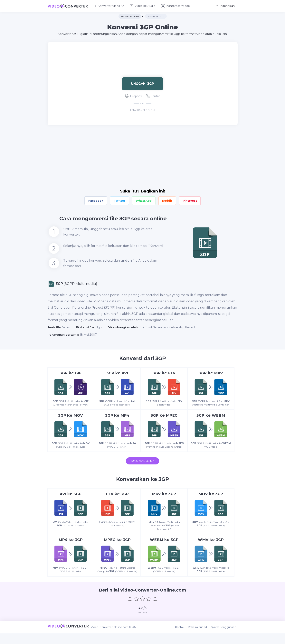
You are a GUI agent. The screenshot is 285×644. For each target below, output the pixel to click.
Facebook (96, 200)
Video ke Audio (142, 5)
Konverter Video (108, 5)
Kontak (183, 639)
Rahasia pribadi (200, 639)
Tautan (153, 96)
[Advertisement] (143, 54)
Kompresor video (176, 5)
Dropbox (133, 96)
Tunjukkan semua (142, 469)
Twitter (119, 200)
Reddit (167, 200)
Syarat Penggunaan (225, 639)
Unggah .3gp (142, 83)
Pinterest (190, 200)
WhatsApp (144, 200)
